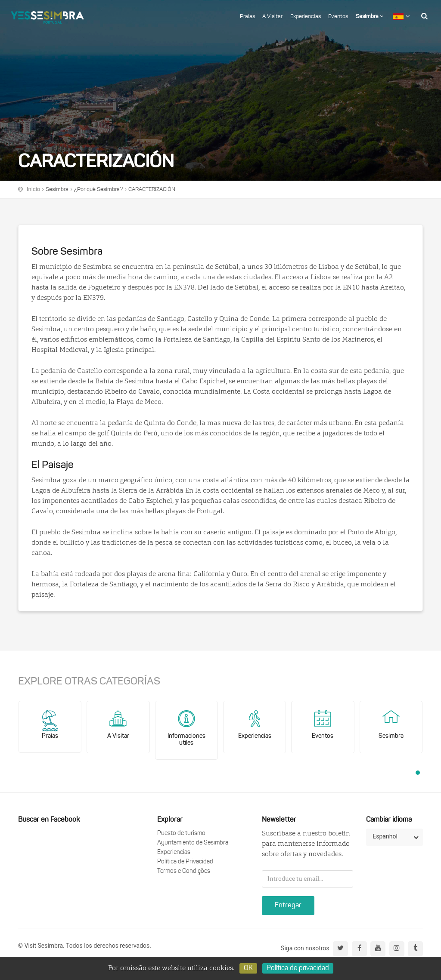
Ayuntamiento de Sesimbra (193, 843)
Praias (247, 17)
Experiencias (306, 17)
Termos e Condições (184, 871)
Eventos (338, 17)
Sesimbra (370, 16)
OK (248, 968)
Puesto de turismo (181, 834)
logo (47, 15)
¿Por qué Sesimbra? (98, 190)
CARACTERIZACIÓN (152, 190)
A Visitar (272, 17)
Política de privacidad (298, 968)
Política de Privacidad (185, 862)
